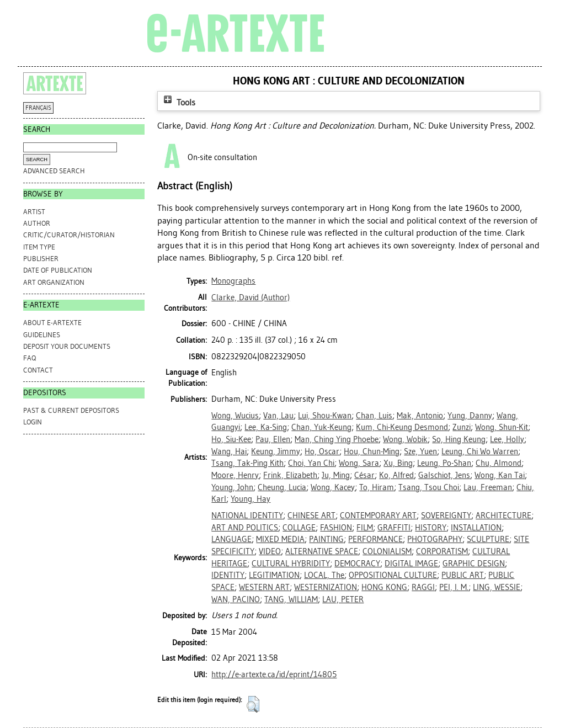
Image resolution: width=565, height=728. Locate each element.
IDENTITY (228, 575)
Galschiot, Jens (444, 475)
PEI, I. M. (454, 587)
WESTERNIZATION (326, 587)
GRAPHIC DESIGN (474, 564)
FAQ (30, 358)
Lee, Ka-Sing (266, 427)
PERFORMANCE (375, 539)
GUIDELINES (42, 335)
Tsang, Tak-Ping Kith (247, 463)
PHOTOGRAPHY (435, 539)
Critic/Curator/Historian (69, 235)
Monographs (233, 281)
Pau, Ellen (273, 439)
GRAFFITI (394, 528)
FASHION (336, 528)
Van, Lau (278, 416)
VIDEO (270, 551)
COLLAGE (299, 528)
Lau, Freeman (488, 487)
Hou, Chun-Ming (372, 451)
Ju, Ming (336, 475)
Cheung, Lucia (282, 487)
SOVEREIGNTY (446, 516)
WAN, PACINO (236, 599)
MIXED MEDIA (280, 539)
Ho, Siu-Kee (231, 439)
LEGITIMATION (274, 575)
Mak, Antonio (420, 416)
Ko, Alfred (396, 475)
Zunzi (462, 427)
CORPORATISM (442, 551)
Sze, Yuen (420, 451)
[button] (253, 704)
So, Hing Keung (459, 439)
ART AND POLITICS (245, 528)
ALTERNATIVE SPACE (322, 551)
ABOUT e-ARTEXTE (52, 323)
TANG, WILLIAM (291, 599)
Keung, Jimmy (276, 451)
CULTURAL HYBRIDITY (291, 564)
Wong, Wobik (405, 439)
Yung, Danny (470, 416)
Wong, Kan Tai (500, 475)
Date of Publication (58, 270)
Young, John (232, 487)
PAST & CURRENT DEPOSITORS (71, 410)
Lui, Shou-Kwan (325, 416)
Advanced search (54, 171)
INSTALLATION (476, 528)
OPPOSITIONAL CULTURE (393, 575)
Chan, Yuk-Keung (321, 427)
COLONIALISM (387, 551)
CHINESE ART (311, 516)
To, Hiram (377, 487)
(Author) (250, 297)
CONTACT (38, 370)
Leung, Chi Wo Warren (480, 451)
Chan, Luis (374, 416)
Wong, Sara (359, 463)
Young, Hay (250, 499)
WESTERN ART (264, 587)
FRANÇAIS (38, 108)
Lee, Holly (507, 439)
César (364, 475)
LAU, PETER (343, 599)
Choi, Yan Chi (311, 463)
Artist (34, 212)
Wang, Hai (229, 451)
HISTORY (431, 528)
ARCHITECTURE (503, 516)
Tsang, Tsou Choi (429, 487)
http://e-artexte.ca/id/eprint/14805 (274, 674)
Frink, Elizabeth (290, 475)
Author (37, 223)
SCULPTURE (488, 539)
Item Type (39, 247)
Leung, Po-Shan (444, 463)
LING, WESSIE (497, 587)
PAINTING (326, 539)
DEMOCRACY (357, 564)
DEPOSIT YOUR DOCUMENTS (67, 346)
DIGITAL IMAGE (411, 564)
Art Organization (54, 282)
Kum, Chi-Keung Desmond (402, 427)
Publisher (41, 259)
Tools (178, 102)
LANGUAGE (231, 539)
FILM (365, 528)
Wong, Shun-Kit (502, 427)
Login (33, 422)
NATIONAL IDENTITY (247, 516)
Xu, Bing (398, 463)
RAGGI (423, 587)
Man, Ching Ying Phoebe (337, 439)
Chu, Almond (499, 463)
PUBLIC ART (463, 575)
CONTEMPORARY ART (378, 516)
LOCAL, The (324, 575)
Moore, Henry (235, 475)
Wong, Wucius (235, 416)
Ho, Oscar (322, 451)
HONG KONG (384, 587)
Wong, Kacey (333, 487)
